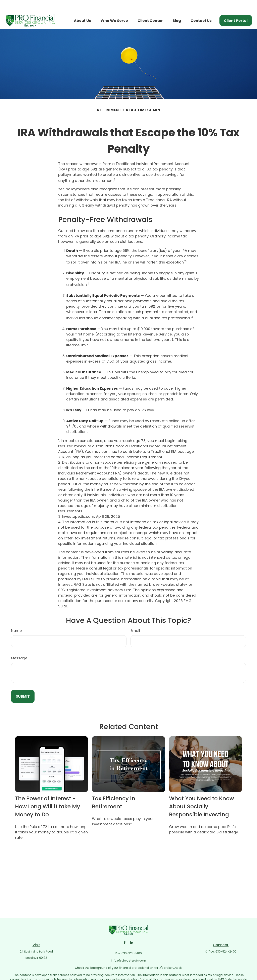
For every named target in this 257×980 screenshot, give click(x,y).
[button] (82, 8)
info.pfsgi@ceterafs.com (128, 949)
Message (19, 646)
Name (16, 619)
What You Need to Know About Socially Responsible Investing (201, 794)
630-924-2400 (226, 939)
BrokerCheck (173, 956)
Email (135, 619)
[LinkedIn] (132, 930)
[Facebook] (125, 930)
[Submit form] (23, 684)
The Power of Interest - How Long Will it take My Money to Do (48, 794)
